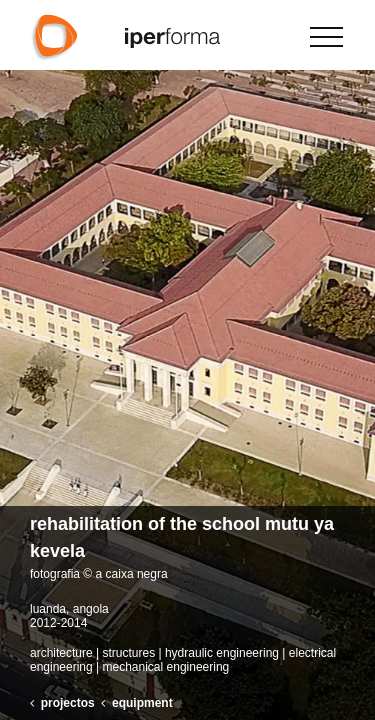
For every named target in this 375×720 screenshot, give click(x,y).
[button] (351, 360)
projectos (68, 703)
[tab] (187, 547)
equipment (142, 703)
